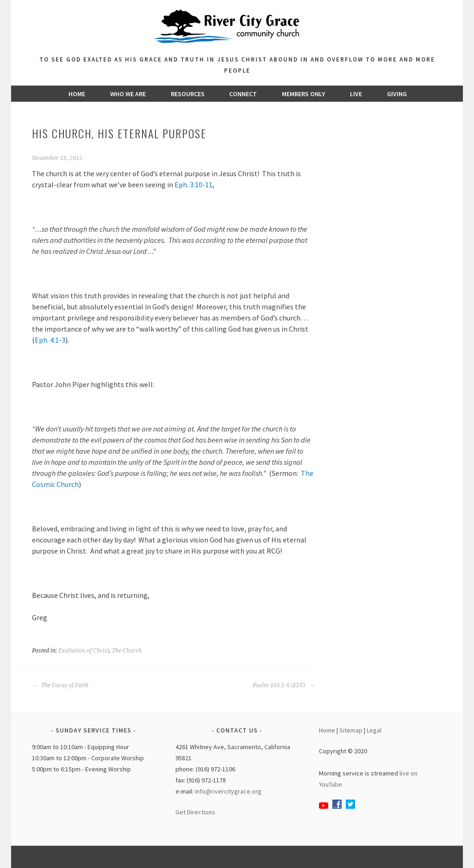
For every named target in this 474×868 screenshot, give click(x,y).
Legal (374, 730)
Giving (397, 94)
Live (356, 94)
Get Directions (195, 812)
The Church (127, 651)
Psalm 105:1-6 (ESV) (279, 685)
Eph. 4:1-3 (50, 340)
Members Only (303, 94)
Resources (188, 94)
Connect (243, 94)
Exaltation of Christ (84, 651)
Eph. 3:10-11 (193, 185)
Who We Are (128, 94)
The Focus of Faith (60, 685)
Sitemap (351, 730)
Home (77, 94)
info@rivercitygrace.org (228, 791)
